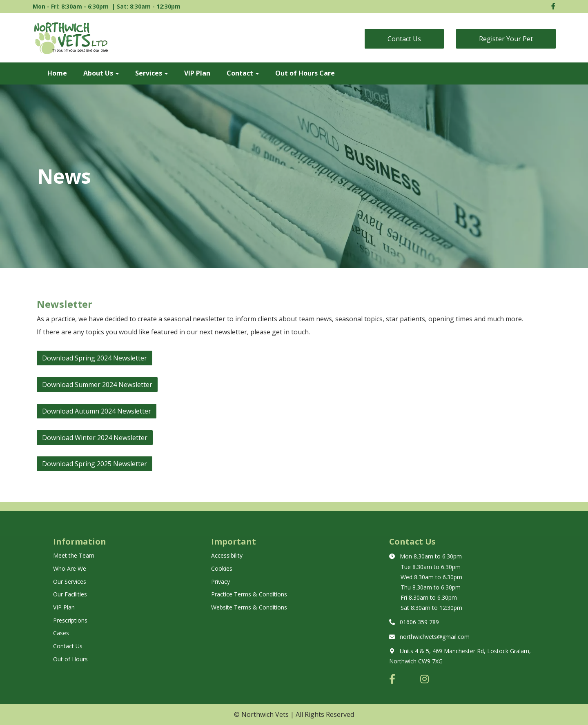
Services (151, 73)
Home (57, 73)
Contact (243, 73)
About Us (101, 73)
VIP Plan (197, 73)
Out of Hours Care (305, 73)
